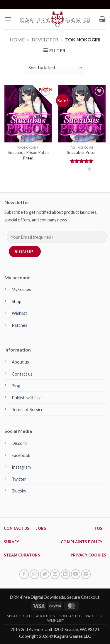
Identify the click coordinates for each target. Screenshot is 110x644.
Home (17, 39)
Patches (20, 325)
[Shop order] (55, 68)
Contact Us (70, 616)
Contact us (22, 374)
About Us (45, 616)
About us (20, 362)
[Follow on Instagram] (34, 574)
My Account (20, 616)
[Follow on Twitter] (45, 574)
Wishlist (19, 313)
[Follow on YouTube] (76, 574)
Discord (19, 443)
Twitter (19, 479)
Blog (16, 386)
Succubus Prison (82, 152)
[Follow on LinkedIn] (65, 574)
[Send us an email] (55, 574)
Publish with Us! (27, 398)
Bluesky (19, 491)
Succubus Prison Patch (28, 152)
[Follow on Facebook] (24, 574)
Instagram (21, 467)
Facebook (21, 455)
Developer (45, 39)
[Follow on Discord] (86, 574)
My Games (21, 289)
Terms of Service (28, 410)
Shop (17, 301)
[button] (8, 19)
